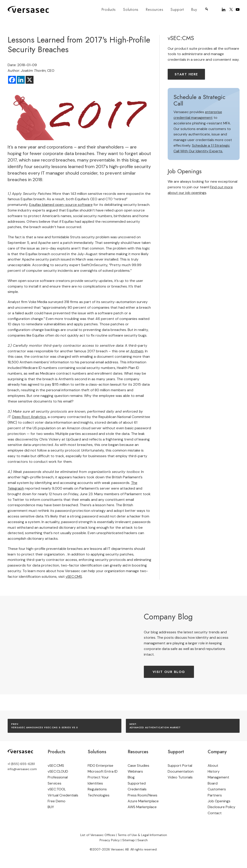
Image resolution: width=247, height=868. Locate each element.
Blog (131, 777)
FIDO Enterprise (100, 766)
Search (142, 840)
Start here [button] (186, 74)
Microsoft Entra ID (103, 771)
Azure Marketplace (143, 801)
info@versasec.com (22, 769)
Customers (217, 789)
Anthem (137, 351)
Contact (215, 813)
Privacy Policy (110, 840)
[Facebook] (12, 80)
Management (218, 777)
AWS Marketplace (142, 807)
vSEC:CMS (74, 577)
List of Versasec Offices (98, 835)
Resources (155, 10)
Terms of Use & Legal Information (142, 835)
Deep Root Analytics (29, 417)
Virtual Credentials (63, 795)
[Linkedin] (21, 80)
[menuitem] (109, 10)
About (213, 766)
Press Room (137, 795)
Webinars (135, 771)
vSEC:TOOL (57, 789)
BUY (51, 807)
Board (213, 783)
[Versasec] (28, 9)
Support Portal (180, 766)
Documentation (181, 771)
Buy (194, 10)
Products (109, 10)
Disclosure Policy (221, 807)
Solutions (131, 10)
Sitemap (129, 840)
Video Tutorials (180, 777)
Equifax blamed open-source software (61, 205)
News (153, 795)
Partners (215, 795)
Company (217, 752)
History (214, 771)
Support (177, 10)
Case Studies (138, 766)
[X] (30, 80)
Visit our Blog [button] (169, 672)
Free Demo (57, 801)
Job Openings (219, 801)
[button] (224, 9)
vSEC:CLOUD (58, 771)
